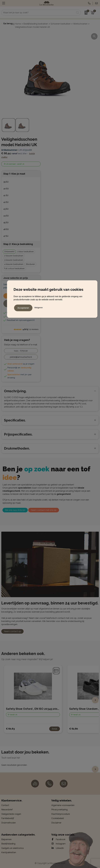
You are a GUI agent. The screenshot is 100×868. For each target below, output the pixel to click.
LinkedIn (58, 848)
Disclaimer (56, 823)
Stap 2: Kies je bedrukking (18, 244)
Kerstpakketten (9, 852)
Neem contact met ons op (44, 510)
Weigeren (39, 307)
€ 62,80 (74, 729)
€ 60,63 (10, 729)
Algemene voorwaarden (63, 805)
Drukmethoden (9, 823)
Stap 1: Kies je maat (14, 174)
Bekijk (55, 729)
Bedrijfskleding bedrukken (36, 24)
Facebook (58, 839)
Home (18, 24)
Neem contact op (12, 631)
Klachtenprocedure (61, 814)
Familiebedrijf (8, 818)
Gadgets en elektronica (12, 848)
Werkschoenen (80, 24)
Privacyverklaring (59, 810)
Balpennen (6, 839)
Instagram (58, 844)
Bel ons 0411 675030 (15, 510)
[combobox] (38, 13)
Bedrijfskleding (8, 844)
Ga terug (8, 24)
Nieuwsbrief (7, 810)
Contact (5, 805)
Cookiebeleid (58, 818)
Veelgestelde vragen (11, 814)
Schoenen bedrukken (61, 24)
